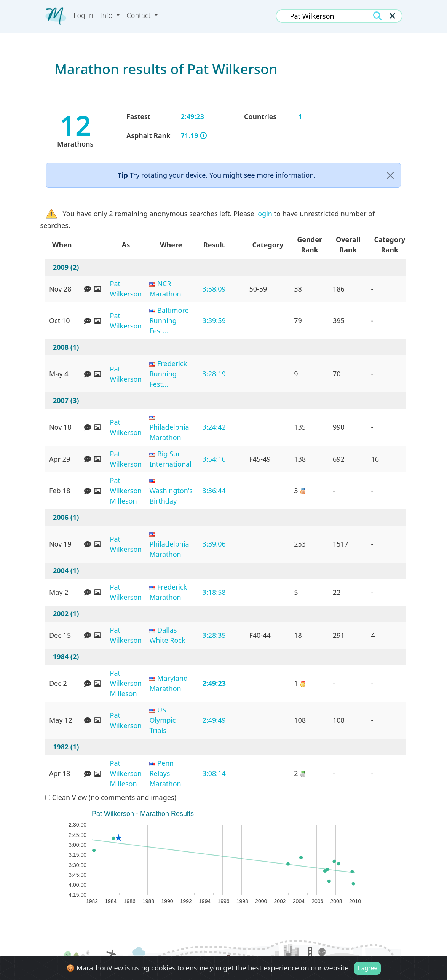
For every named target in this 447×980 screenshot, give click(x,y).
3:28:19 (214, 374)
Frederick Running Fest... (168, 374)
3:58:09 (214, 289)
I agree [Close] (367, 968)
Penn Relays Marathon (165, 773)
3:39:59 (214, 320)
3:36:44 (214, 491)
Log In (83, 15)
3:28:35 (214, 635)
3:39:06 (214, 544)
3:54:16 (214, 459)
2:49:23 (214, 683)
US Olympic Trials (162, 720)
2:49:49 (214, 720)
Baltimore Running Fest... (169, 320)
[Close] (390, 175)
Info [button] (107, 15)
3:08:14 (214, 773)
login (264, 214)
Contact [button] (140, 15)
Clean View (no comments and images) (111, 797)
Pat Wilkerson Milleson (126, 491)
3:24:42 (214, 427)
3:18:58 (214, 592)
